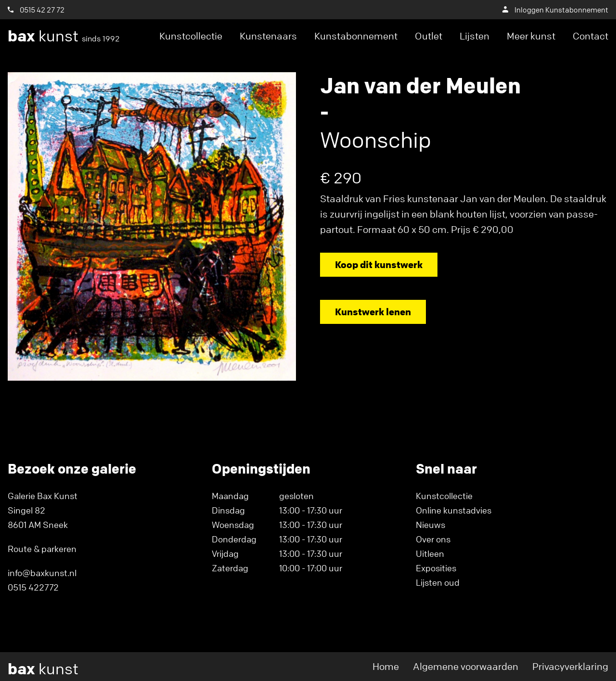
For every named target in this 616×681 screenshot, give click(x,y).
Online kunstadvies (454, 510)
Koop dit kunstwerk (379, 264)
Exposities (436, 568)
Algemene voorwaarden (466, 666)
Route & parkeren (42, 549)
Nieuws (430, 525)
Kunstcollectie (191, 36)
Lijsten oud (438, 582)
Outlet (429, 36)
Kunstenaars (268, 36)
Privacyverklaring (570, 666)
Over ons (433, 539)
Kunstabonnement (356, 36)
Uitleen (430, 553)
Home (386, 666)
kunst (64, 36)
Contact (590, 36)
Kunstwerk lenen (373, 312)
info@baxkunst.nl (42, 573)
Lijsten (475, 36)
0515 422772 (33, 587)
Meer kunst (531, 36)
